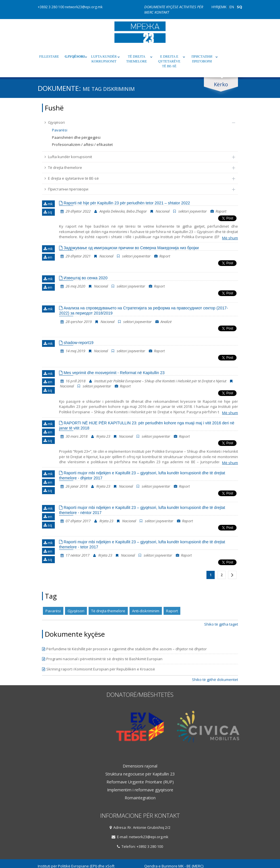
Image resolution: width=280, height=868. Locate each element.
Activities (188, 7)
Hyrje (216, 7)
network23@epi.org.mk (84, 7)
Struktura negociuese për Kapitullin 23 (140, 774)
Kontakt (162, 12)
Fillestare (49, 56)
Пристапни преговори (202, 59)
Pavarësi (60, 130)
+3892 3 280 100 (51, 7)
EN (232, 7)
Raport (172, 611)
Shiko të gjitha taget (221, 624)
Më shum (230, 238)
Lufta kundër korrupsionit (104, 59)
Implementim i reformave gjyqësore (140, 790)
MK (224, 7)
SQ (240, 7)
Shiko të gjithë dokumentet (215, 680)
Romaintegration (140, 798)
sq (48, 212)
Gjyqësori (75, 56)
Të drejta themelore (137, 59)
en (48, 257)
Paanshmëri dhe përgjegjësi (76, 137)
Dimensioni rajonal (140, 766)
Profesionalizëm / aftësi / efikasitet (82, 144)
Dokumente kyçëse (162, 7)
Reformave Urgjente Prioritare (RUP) (140, 782)
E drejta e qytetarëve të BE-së (169, 61)
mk (48, 204)
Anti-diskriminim (146, 611)
